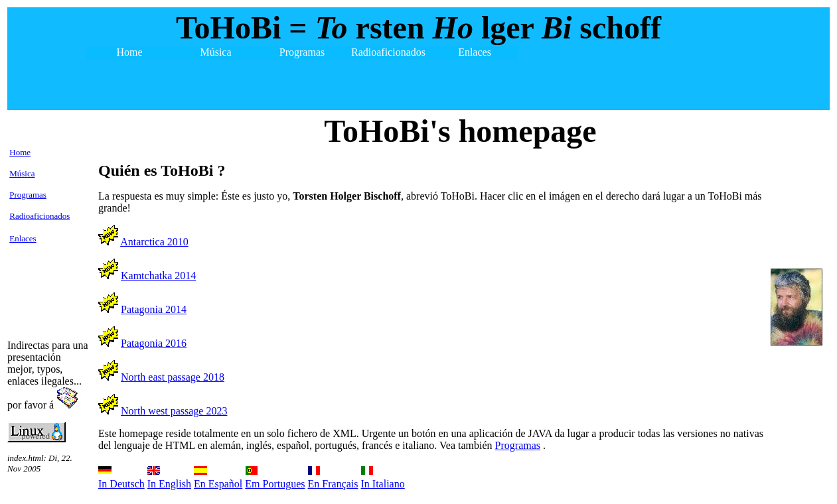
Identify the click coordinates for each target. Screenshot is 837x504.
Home (20, 152)
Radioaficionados (39, 216)
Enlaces (23, 238)
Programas (28, 195)
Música (22, 173)
